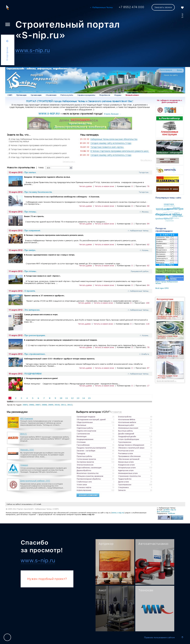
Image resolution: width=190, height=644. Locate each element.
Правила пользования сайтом (159, 638)
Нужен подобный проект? (47, 579)
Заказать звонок (163, 7)
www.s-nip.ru (33, 50)
